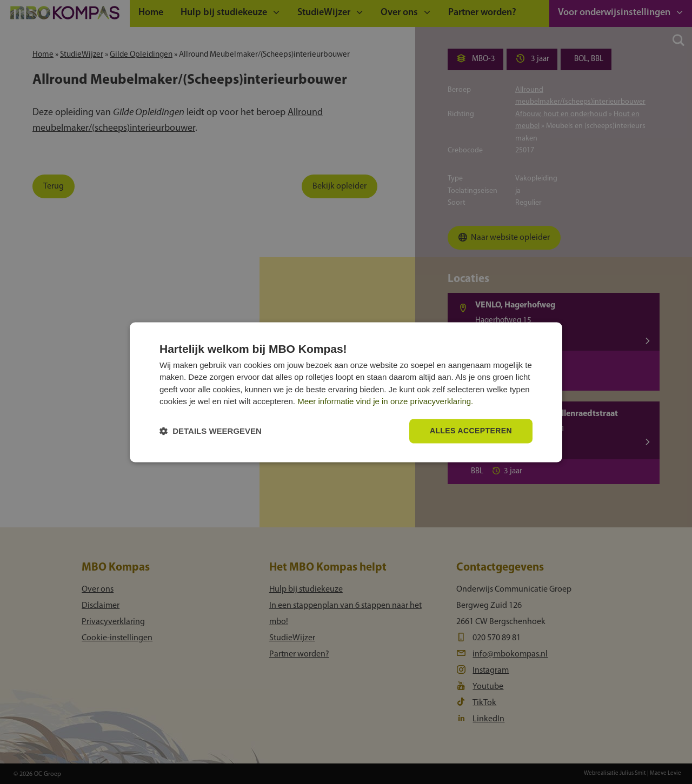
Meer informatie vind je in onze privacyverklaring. (385, 402)
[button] (211, 431)
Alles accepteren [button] (471, 431)
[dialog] (346, 392)
